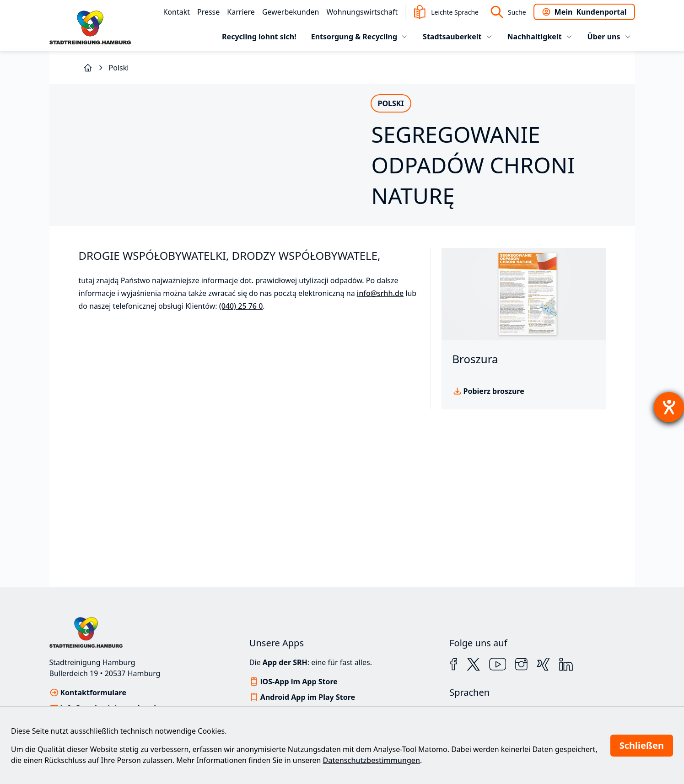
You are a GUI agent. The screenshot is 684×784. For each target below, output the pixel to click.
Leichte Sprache (446, 12)
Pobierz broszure (494, 469)
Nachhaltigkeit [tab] (540, 37)
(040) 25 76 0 (241, 384)
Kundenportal (584, 12)
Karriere (241, 12)
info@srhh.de (380, 371)
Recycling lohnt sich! (259, 37)
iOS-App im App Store (299, 682)
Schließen (642, 745)
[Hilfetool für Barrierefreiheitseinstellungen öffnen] (669, 407)
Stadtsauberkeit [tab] (458, 37)
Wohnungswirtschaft (362, 12)
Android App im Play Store (308, 697)
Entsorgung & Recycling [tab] (360, 37)
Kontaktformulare (94, 693)
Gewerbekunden (291, 12)
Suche (508, 12)
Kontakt (176, 12)
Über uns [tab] (609, 37)
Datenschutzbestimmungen (372, 760)
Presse (208, 12)
